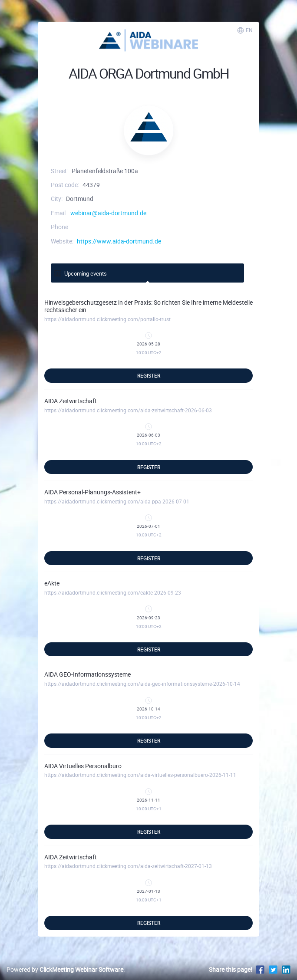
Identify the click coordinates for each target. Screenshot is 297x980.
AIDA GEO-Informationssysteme (87, 674)
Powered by (65, 969)
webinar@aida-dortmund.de (108, 213)
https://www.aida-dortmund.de (119, 241)
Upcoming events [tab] (80, 273)
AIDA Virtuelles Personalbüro (83, 766)
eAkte (52, 583)
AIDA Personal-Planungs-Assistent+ (92, 492)
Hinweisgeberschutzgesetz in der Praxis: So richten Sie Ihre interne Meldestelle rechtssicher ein (148, 306)
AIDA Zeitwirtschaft (71, 401)
